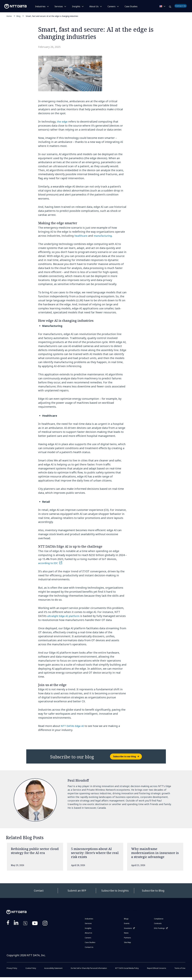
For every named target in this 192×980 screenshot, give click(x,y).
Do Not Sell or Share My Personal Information (88, 971)
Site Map (128, 945)
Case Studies (91, 945)
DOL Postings (161, 929)
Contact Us (181, 7)
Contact (39, 891)
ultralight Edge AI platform (65, 616)
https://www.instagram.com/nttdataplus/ (45, 924)
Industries (40, 6)
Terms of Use (180, 971)
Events (127, 924)
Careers (112, 6)
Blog (18, 16)
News (127, 935)
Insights (76, 6)
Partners (128, 940)
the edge (63, 122)
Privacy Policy (13, 971)
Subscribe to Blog (153, 891)
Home (9, 16)
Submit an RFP (77, 891)
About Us (94, 6)
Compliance (160, 919)
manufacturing (104, 236)
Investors (129, 929)
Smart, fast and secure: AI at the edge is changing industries (52, 16)
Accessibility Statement (52, 971)
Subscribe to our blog (125, 756)
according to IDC (49, 563)
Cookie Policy (30, 971)
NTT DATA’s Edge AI (73, 726)
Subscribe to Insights (115, 891)
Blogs (127, 919)
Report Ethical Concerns (157, 971)
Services (59, 6)
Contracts (159, 924)
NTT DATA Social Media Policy (128, 971)
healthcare (81, 236)
